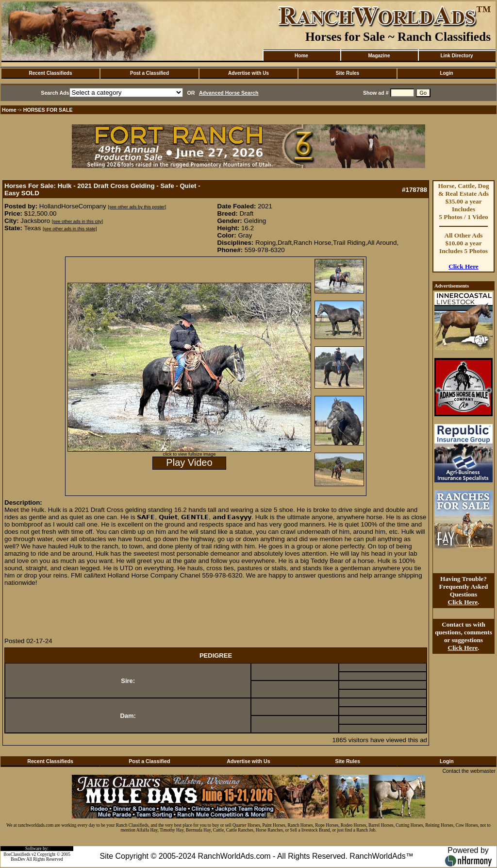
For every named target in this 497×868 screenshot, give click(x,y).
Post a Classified (149, 73)
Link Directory (456, 56)
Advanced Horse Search (229, 93)
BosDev (18, 859)
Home (301, 56)
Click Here (464, 266)
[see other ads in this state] (70, 229)
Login (446, 73)
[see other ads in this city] (77, 221)
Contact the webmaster (469, 771)
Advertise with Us (248, 73)
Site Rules (348, 73)
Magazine (379, 56)
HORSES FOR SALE (48, 110)
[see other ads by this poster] (137, 207)
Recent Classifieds (51, 73)
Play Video (189, 462)
